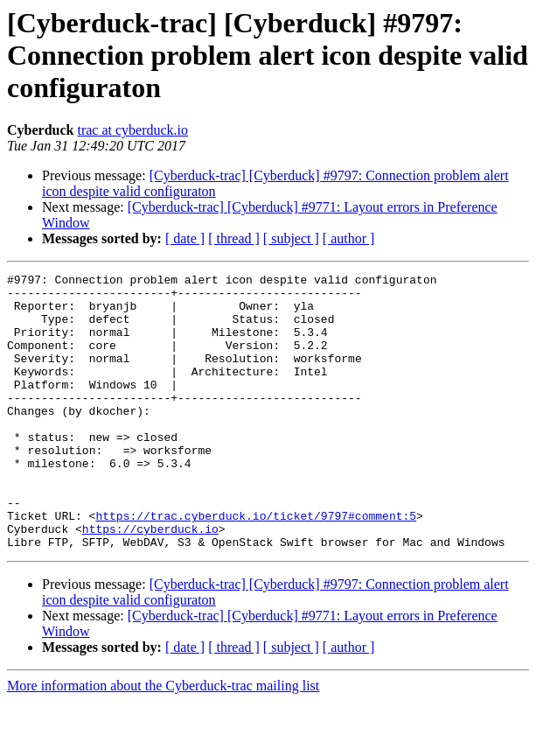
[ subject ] (291, 238)
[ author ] (349, 238)
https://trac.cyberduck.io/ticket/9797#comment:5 (256, 565)
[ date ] (185, 238)
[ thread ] (234, 238)
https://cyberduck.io (150, 581)
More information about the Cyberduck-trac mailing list (163, 741)
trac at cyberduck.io (132, 130)
